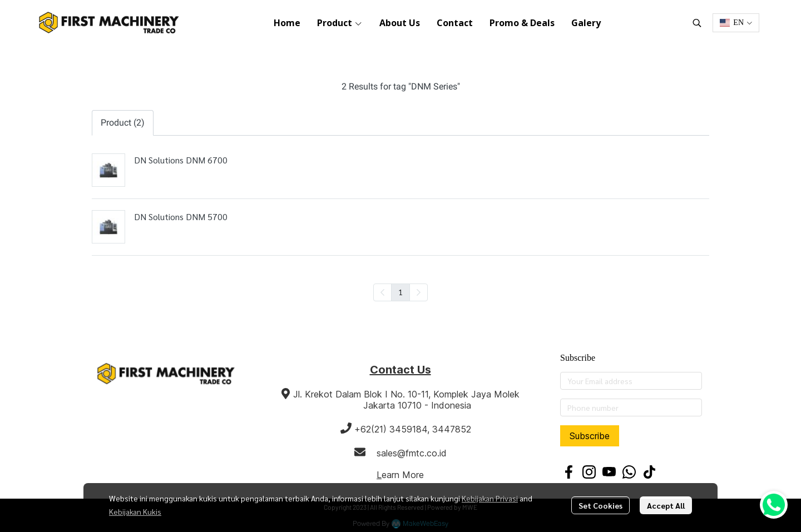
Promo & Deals (522, 23)
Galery (586, 23)
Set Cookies (600, 505)
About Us (400, 23)
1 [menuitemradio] (400, 292)
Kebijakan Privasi (490, 498)
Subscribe (590, 436)
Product (340, 23)
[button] (697, 23)
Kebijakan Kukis (135, 511)
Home (287, 23)
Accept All (666, 505)
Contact (455, 23)
